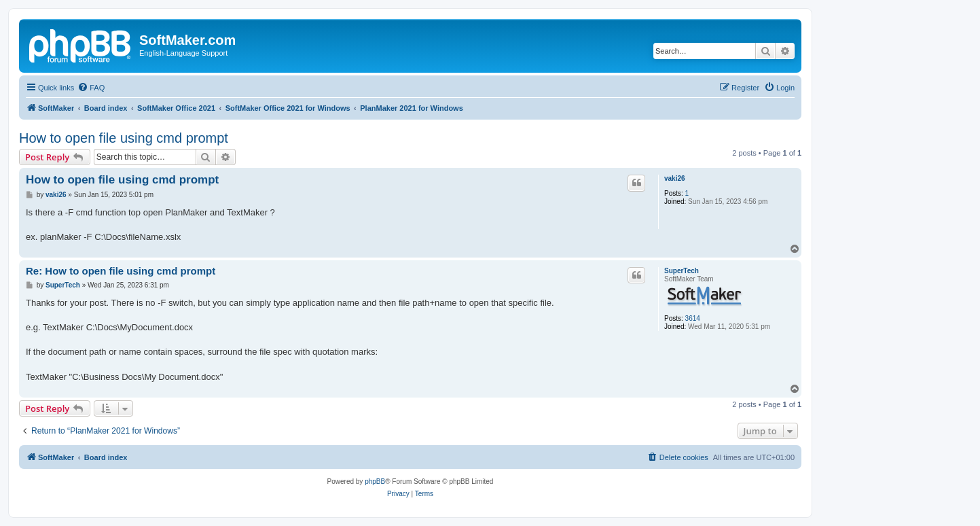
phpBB (375, 481)
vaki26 (675, 178)
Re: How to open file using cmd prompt (121, 271)
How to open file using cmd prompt (124, 138)
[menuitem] (91, 88)
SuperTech (682, 271)
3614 (693, 318)
